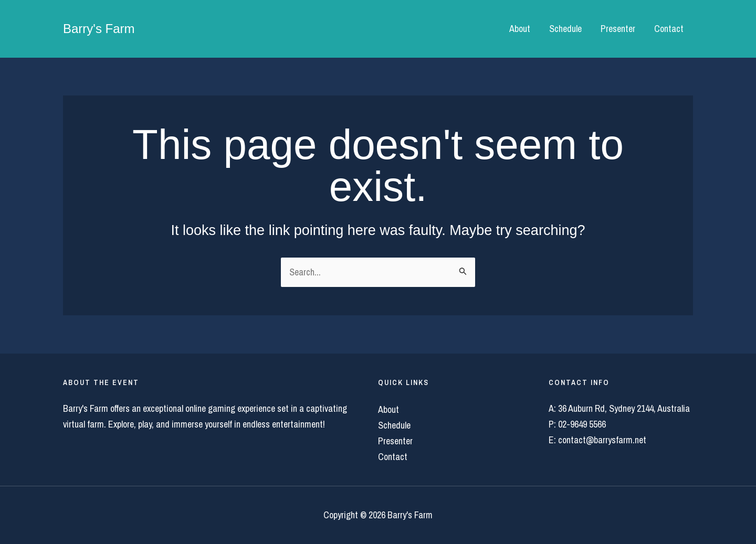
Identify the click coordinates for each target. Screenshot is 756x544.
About (520, 29)
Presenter (618, 29)
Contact (669, 29)
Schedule (565, 29)
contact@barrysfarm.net (602, 440)
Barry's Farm (99, 29)
